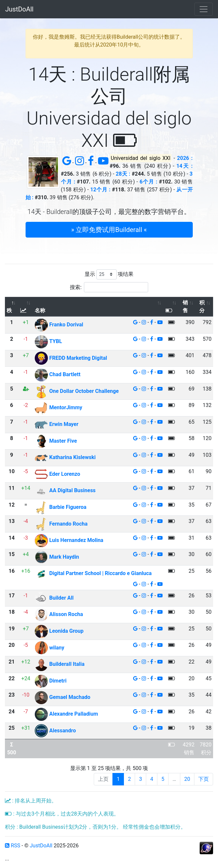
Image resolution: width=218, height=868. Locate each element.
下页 (204, 779)
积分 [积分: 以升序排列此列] (202, 307)
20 (187, 779)
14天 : (185, 166)
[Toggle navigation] (204, 9)
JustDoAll (19, 9)
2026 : (185, 158)
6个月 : (149, 182)
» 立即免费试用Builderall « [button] (109, 230)
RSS (13, 846)
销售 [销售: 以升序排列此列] (185, 307)
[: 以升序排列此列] (26, 307)
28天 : (123, 174)
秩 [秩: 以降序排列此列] (9, 310)
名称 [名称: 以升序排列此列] (40, 310)
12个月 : (100, 190)
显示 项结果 (109, 274)
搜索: (109, 287)
